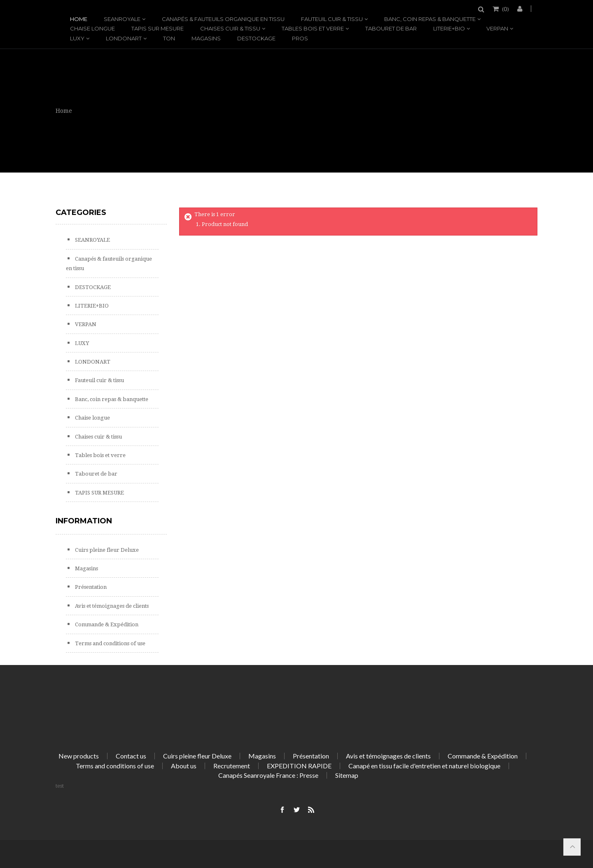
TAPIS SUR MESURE (158, 28)
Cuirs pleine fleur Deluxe (106, 550)
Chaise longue (92, 28)
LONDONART (124, 38)
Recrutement (232, 766)
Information (84, 521)
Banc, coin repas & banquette (430, 19)
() (505, 9)
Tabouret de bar (391, 28)
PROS (300, 38)
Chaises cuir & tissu (230, 28)
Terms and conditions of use (110, 643)
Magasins (206, 38)
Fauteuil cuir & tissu (332, 19)
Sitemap (347, 775)
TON (169, 38)
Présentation (90, 587)
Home (79, 19)
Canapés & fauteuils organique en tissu (223, 19)
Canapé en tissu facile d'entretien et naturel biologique (424, 766)
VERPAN (497, 28)
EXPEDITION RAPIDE (299, 766)
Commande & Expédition (106, 624)
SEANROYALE (122, 19)
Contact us (131, 756)
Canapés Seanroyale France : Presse (268, 775)
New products (79, 756)
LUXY (77, 38)
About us (184, 766)
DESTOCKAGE (256, 38)
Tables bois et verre (313, 28)
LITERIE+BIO (449, 28)
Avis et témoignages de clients (111, 606)
